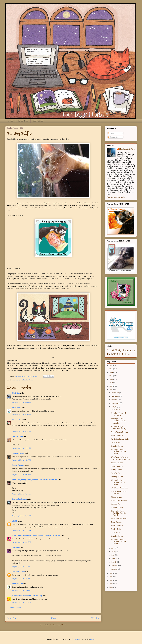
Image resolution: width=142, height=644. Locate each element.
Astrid (110, 350)
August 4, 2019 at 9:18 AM (21, 460)
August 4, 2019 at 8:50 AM (21, 431)
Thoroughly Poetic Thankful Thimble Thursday (118, 421)
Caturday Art (116, 410)
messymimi (16, 547)
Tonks (124, 354)
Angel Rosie (23, 121)
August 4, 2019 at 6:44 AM (21, 402)
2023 (111, 376)
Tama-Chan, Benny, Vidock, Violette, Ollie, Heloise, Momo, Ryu (35, 480)
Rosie (133, 351)
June (113, 552)
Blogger (93, 639)
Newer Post (12, 618)
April (114, 558)
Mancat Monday (117, 436)
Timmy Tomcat (17, 419)
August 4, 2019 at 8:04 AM (21, 414)
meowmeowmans (18, 453)
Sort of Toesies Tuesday (120, 432)
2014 (111, 587)
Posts (111, 133)
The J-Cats (16, 393)
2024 (111, 372)
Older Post (95, 618)
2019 (111, 390)
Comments (113, 137)
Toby (119, 354)
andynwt (78, 639)
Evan (21, 380)
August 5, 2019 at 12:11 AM (22, 602)
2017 (111, 577)
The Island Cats (17, 584)
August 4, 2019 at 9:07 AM (21, 448)
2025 (111, 369)
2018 (111, 573)
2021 (111, 383)
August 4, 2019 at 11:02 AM (22, 530)
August (114, 407)
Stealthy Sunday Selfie (119, 500)
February (115, 565)
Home (10, 121)
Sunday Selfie (116, 529)
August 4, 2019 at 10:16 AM (22, 494)
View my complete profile (116, 197)
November (115, 396)
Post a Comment (16, 608)
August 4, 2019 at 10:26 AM (22, 516)
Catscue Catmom (18, 465)
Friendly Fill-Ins (117, 446)
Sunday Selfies (28, 380)
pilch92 (15, 521)
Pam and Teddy (18, 436)
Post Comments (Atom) (58, 625)
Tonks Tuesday (116, 522)
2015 (111, 584)
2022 (111, 379)
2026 (111, 365)
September (115, 403)
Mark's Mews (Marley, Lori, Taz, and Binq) (27, 596)
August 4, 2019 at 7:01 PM (21, 567)
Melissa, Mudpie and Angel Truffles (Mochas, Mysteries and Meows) (36, 535)
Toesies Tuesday (117, 463)
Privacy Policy (39, 121)
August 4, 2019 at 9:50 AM (21, 475)
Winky (129, 354)
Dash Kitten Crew (18, 572)
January (114, 569)
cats (17, 380)
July (113, 548)
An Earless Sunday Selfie (120, 439)
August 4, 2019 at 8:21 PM (21, 579)
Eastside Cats (17, 408)
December (115, 393)
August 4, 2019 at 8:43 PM (21, 591)
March (114, 562)
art (13, 380)
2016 (111, 580)
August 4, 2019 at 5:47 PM (21, 542)
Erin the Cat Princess (19, 499)
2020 (111, 386)
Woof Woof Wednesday (119, 488)
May (113, 555)
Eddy (118, 350)
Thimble (111, 354)
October (115, 400)
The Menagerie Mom (127, 149)
